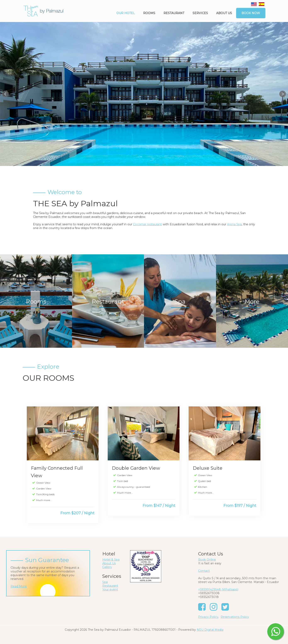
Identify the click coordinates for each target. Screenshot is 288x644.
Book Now (251, 13)
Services (200, 13)
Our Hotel (126, 13)
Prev (5, 94)
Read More (19, 586)
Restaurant (174, 13)
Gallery (107, 567)
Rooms (149, 13)
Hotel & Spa (111, 560)
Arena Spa (234, 224)
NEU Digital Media (210, 630)
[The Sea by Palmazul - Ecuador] (43, 11)
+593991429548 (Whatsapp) (218, 589)
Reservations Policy (235, 617)
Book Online (207, 560)
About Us (109, 563)
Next (283, 94)
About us (224, 13)
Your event (110, 589)
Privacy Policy (208, 617)
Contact (204, 571)
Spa (105, 582)
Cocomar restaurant (147, 224)
